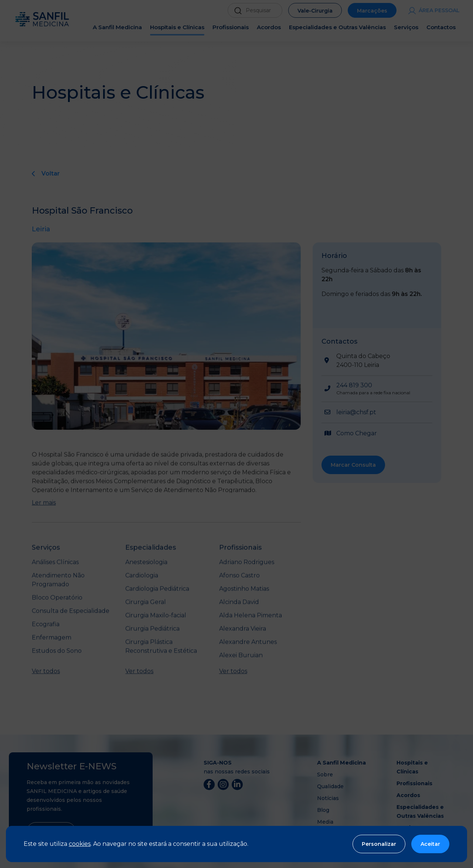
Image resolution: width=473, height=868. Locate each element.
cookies (80, 844)
